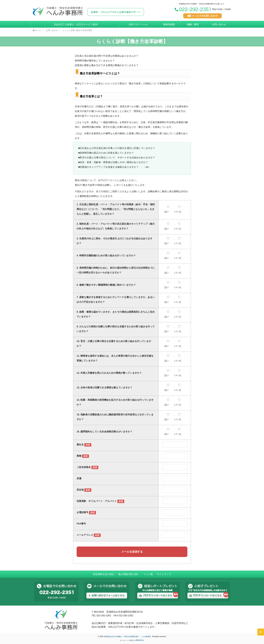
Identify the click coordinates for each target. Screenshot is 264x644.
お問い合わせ (219, 24)
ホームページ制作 (126, 640)
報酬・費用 (193, 24)
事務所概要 (169, 24)
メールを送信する (132, 552)
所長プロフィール (138, 24)
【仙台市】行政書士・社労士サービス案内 (75, 24)
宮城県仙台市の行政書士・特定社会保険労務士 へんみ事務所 (128, 636)
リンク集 (148, 574)
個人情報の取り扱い (129, 574)
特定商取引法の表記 (104, 574)
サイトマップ (164, 574)
